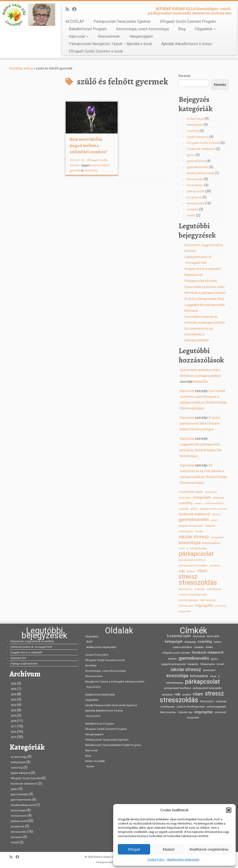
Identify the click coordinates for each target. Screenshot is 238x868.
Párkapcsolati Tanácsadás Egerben (122, 22)
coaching (193, 131)
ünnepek (192, 209)
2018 (14, 721)
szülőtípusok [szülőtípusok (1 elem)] (214, 589)
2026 (14, 684)
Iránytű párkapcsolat (200, 173)
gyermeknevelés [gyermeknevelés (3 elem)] (194, 520)
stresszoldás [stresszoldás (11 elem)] (198, 582)
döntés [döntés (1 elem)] (194, 509)
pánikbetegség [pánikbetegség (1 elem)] (198, 548)
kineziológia (195, 179)
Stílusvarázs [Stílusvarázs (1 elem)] (185, 589)
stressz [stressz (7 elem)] (188, 577)
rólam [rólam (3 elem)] (202, 571)
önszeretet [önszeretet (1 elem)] (185, 611)
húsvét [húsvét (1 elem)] (199, 531)
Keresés (185, 76)
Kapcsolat (79, 36)
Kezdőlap (16, 68)
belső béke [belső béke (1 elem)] (185, 498)
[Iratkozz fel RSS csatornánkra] (69, 9)
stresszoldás (195, 203)
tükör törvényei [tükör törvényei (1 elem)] (208, 600)
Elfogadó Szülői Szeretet (203, 143)
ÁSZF (90, 642)
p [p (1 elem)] (187, 548)
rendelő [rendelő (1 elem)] (191, 571)
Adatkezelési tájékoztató (183, 860)
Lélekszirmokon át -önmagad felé (31, 647)
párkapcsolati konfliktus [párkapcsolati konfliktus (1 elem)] (192, 560)
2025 (14, 689)
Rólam (90, 767)
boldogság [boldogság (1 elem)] (218, 498)
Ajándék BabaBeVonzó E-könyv (187, 44)
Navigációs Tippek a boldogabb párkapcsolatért (115, 682)
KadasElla (91, 170)
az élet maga (195, 119)
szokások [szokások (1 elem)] (200, 589)
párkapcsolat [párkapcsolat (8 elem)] (196, 554)
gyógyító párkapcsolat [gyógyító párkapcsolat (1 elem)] (191, 526)
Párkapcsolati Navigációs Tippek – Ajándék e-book (110, 44)
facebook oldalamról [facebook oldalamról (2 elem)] (194, 514)
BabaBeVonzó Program (88, 29)
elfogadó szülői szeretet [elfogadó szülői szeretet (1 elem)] (213, 509)
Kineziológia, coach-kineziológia (143, 29)
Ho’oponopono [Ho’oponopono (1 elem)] (186, 531)
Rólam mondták (95, 761)
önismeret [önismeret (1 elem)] (221, 606)
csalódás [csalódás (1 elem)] (184, 509)
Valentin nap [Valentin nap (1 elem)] (186, 606)
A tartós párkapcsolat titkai (204, 299)
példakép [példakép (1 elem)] (215, 566)
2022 (14, 705)
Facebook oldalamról (201, 149)
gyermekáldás (196, 161)
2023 (14, 700)
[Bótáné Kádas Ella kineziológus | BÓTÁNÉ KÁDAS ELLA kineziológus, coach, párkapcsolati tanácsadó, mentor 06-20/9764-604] (28, 15)
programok (194, 197)
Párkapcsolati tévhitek (201, 281)
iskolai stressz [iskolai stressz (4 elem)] (194, 537)
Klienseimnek (109, 36)
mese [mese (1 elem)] (182, 548)
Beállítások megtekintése (209, 849)
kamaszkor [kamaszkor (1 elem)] (218, 537)
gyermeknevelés (197, 167)
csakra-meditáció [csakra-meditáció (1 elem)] (214, 503)
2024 (14, 694)
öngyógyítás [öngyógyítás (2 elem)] (204, 605)
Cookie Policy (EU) (97, 655)
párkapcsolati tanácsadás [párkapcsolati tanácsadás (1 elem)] (193, 566)
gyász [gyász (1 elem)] (214, 520)
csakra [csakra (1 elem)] (198, 503)
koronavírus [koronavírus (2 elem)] (211, 543)
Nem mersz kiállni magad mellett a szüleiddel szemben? (88, 146)
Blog (182, 29)
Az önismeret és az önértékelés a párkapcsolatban (199, 334)
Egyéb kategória (197, 137)
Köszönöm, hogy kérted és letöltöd (32, 641)
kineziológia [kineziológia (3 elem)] (190, 543)
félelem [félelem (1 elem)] (216, 514)
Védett (191, 215)
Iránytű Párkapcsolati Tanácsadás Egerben (111, 705)
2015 (14, 737)
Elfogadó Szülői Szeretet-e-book (96, 51)
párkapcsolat (195, 191)
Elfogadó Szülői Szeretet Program (188, 22)
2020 (14, 710)
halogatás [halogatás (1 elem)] (210, 526)
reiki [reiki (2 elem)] (182, 571)
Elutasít (169, 849)
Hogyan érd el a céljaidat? (203, 269)
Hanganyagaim (141, 36)
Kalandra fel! (194, 275)
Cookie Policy (156, 860)
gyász (191, 155)
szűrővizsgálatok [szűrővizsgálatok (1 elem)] (188, 600)
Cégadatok (205, 29)
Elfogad (134, 849)
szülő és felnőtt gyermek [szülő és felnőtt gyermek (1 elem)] (193, 595)
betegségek (195, 125)
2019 (14, 716)
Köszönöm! (93, 687)
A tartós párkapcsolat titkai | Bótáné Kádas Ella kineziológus (200, 423)
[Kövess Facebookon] (76, 9)
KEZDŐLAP (75, 22)
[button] (229, 810)
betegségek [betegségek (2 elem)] (202, 497)
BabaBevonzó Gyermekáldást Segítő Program (113, 745)
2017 (14, 727)
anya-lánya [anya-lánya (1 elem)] (211, 492)
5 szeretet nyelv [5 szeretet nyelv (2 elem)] (191, 492)
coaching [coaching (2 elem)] (186, 503)
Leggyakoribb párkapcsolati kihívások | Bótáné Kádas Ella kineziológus (201, 450)
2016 (14, 732)
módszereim (195, 185)
